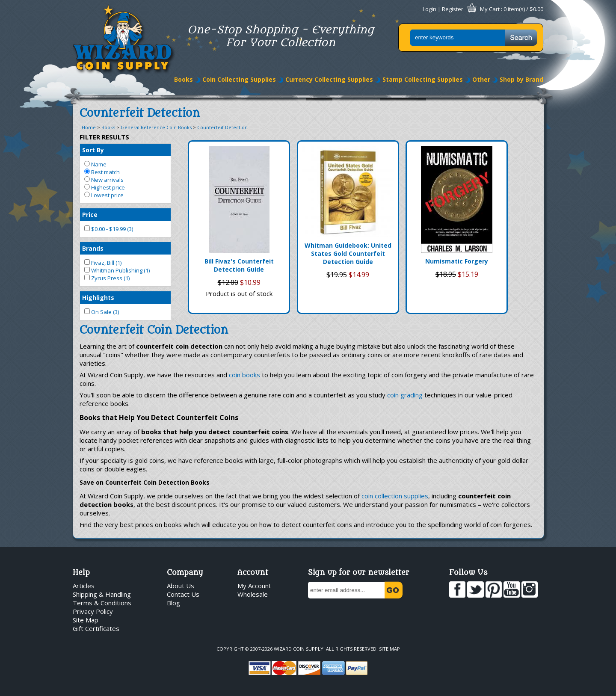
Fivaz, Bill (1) (103, 263)
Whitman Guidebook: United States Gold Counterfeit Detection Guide (348, 253)
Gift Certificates (96, 628)
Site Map (86, 620)
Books (184, 79)
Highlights (98, 298)
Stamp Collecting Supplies (423, 79)
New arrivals (104, 180)
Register (453, 9)
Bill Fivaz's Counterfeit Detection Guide (239, 265)
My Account (254, 586)
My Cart (490, 9)
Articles (84, 586)
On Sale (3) (102, 312)
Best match (102, 172)
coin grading (405, 395)
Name (95, 164)
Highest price (105, 187)
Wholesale (253, 594)
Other (481, 79)
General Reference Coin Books (156, 127)
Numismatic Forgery (457, 261)
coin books (244, 375)
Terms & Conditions (102, 603)
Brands (93, 248)
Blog (173, 603)
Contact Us (183, 594)
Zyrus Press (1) (107, 278)
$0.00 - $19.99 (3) (109, 229)
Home (89, 127)
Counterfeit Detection (222, 127)
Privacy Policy (93, 611)
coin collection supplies (395, 496)
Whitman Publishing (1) (117, 270)
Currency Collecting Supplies (329, 79)
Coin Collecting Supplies (239, 79)
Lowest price (104, 195)
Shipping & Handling (102, 594)
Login (429, 9)
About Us (181, 586)
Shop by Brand (521, 79)
